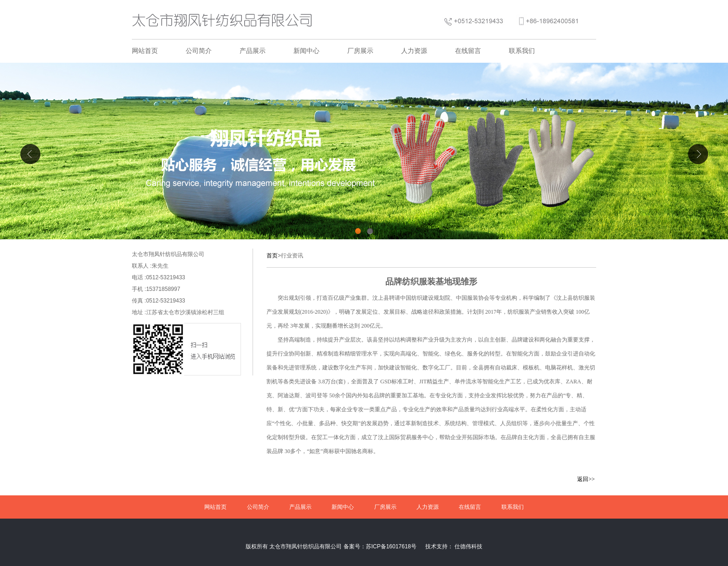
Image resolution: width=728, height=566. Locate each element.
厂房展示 (360, 51)
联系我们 (522, 51)
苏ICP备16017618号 (391, 546)
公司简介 (199, 51)
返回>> (586, 479)
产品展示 (253, 51)
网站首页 (145, 51)
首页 (272, 256)
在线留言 (468, 51)
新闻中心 (306, 51)
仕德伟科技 (468, 546)
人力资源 (414, 51)
